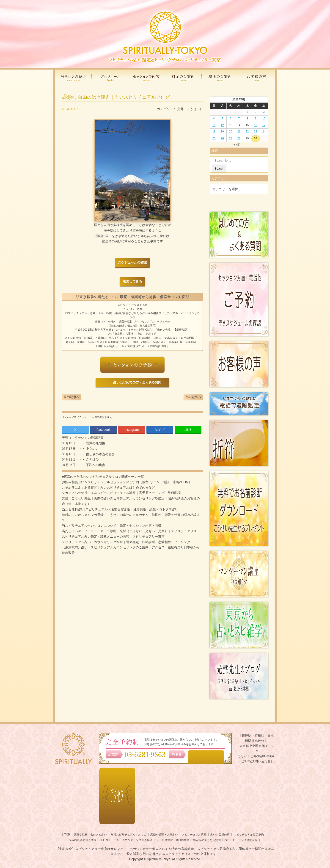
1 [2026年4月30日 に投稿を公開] (247, 112)
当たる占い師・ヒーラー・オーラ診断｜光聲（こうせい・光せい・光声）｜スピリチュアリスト (131, 531)
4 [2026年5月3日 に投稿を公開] (214, 119)
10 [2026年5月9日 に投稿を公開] (264, 119)
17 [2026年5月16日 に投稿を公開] (264, 125)
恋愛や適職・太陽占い (164, 835)
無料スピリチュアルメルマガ (129, 835)
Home (65, 417)
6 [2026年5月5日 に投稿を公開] (231, 119)
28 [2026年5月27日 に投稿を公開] (239, 138)
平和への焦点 (95, 465)
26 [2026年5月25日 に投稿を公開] (222, 138)
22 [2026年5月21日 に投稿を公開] (247, 132)
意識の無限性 (95, 443)
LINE (188, 430)
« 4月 (237, 145)
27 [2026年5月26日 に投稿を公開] (231, 138)
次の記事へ (193, 397)
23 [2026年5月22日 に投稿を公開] (255, 132)
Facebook (103, 430)
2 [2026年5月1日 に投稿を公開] (256, 112)
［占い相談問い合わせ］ (256, 761)
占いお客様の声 (220, 835)
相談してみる (132, 282)
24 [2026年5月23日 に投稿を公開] (264, 132)
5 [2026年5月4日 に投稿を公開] (222, 119)
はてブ (160, 430)
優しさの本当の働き (100, 454)
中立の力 (92, 449)
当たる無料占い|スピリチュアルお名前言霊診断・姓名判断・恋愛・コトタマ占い (120, 509)
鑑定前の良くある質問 (207, 840)
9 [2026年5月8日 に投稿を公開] (256, 119)
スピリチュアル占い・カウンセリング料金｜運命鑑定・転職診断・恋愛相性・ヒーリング (126, 542)
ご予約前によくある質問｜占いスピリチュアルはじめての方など (108, 488)
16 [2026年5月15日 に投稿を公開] (255, 125)
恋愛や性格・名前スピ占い (90, 835)
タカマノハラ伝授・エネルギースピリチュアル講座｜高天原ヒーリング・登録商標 (121, 493)
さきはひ (92, 459)
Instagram (132, 430)
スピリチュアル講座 (194, 835)
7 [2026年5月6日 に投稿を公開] (239, 119)
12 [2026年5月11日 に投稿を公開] (222, 125)
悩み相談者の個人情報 (82, 840)
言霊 (126, 313)
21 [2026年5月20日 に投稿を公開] (239, 132)
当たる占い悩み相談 (146, 313)
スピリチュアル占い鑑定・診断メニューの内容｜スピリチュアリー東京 (113, 536)
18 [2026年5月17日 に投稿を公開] (214, 132)
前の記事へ (71, 397)
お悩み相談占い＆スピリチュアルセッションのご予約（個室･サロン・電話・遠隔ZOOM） (127, 482)
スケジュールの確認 (132, 263)
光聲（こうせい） (190, 109)
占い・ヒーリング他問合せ (241, 840)
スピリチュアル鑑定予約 (249, 835)
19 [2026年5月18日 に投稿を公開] (222, 132)
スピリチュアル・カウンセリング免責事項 (126, 840)
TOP (67, 835)
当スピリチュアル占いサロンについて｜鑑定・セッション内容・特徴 (112, 526)
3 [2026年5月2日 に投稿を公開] (264, 112)
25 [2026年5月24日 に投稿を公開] (214, 138)
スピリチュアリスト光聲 (132, 305)
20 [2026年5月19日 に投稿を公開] (231, 132)
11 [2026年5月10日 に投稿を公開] (214, 125)
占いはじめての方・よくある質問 (136, 382)
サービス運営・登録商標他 (173, 840)
